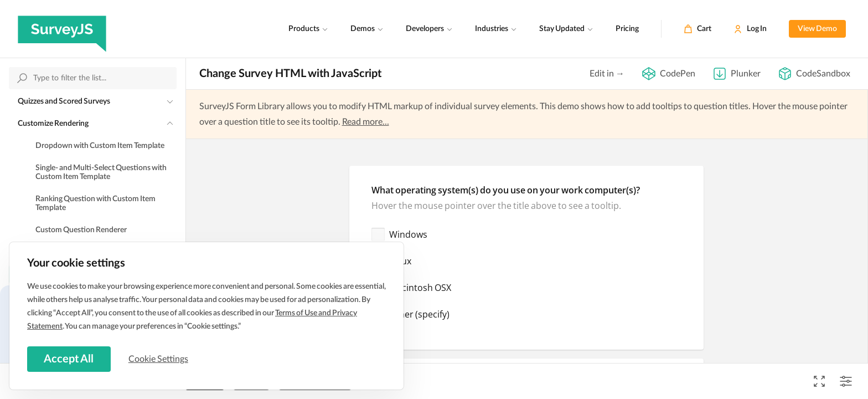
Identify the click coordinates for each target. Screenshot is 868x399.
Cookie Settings (160, 359)
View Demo (817, 29)
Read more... (366, 122)
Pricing (627, 29)
